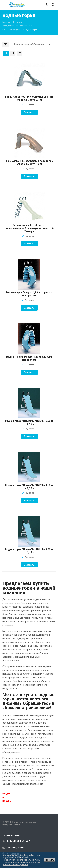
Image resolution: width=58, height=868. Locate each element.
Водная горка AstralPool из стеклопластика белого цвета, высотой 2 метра (29, 228)
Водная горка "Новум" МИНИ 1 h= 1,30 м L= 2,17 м (29, 551)
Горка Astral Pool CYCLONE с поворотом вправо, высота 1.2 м (29, 162)
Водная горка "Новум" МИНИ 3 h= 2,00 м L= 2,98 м (29, 422)
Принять (49, 860)
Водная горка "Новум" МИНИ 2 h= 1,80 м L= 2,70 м (29, 487)
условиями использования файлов (22, 863)
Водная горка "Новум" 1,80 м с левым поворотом (29, 358)
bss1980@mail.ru (16, 848)
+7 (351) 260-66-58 (18, 841)
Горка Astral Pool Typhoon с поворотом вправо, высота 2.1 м (29, 98)
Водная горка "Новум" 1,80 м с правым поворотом (29, 294)
